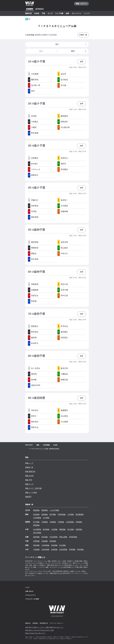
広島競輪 (45, 541)
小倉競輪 (36, 549)
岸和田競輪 (73, 537)
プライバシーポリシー (57, 623)
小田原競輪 (70, 522)
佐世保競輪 (63, 549)
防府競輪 (53, 541)
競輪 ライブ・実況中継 (33, 488)
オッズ (50, 13)
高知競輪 (54, 545)
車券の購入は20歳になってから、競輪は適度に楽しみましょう (44, 627)
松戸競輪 (36, 522)
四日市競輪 (37, 533)
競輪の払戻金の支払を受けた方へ (35, 633)
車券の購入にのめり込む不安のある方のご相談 (40, 630)
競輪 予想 (29, 480)
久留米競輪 (45, 549)
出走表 (37, 13)
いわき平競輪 (54, 510)
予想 (43, 13)
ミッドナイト (89, 13)
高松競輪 (36, 545)
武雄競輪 (54, 549)
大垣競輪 (54, 529)
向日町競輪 (53, 537)
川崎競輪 (53, 522)
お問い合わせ (29, 591)
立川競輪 (46, 518)
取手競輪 (53, 514)
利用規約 (35, 623)
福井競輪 (36, 537)
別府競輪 (72, 549)
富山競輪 (71, 529)
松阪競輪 (79, 529)
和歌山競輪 (63, 537)
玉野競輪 (36, 541)
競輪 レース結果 (31, 492)
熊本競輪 (80, 549)
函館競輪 (36, 510)
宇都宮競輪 (62, 514)
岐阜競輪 (46, 529)
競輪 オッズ (29, 484)
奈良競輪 (45, 537)
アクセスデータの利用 (32, 599)
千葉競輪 (45, 522)
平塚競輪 (61, 522)
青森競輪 (45, 510)
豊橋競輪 (62, 529)
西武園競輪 (80, 514)
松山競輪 (62, 545)
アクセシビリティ (31, 595)
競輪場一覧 (29, 467)
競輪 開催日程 (30, 471)
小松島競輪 (45, 545)
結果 (67, 13)
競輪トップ (29, 463)
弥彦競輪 (36, 514)
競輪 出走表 (29, 476)
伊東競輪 (79, 522)
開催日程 (28, 13)
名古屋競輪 (37, 529)
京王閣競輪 (37, 518)
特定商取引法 (44, 623)
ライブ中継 (59, 13)
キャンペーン (77, 13)
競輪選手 (28, 497)
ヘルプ (27, 587)
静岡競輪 (36, 525)
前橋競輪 (45, 514)
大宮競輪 (71, 514)
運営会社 (28, 623)
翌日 (79, 51)
